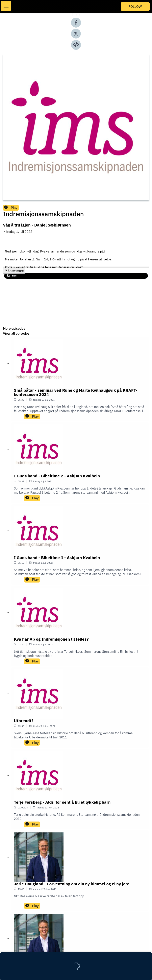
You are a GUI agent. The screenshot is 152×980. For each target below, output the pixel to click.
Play (11, 208)
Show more (14, 271)
